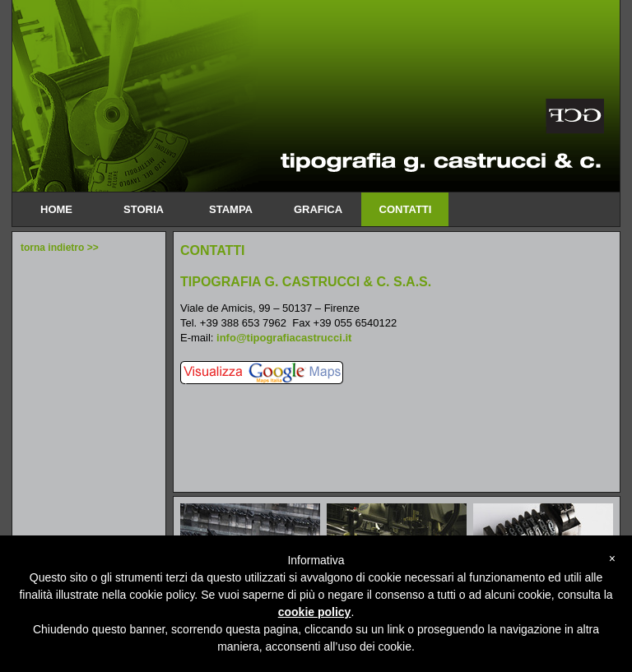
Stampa (230, 209)
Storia (143, 209)
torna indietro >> (60, 248)
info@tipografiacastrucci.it (284, 338)
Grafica (318, 209)
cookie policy (315, 612)
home (56, 209)
